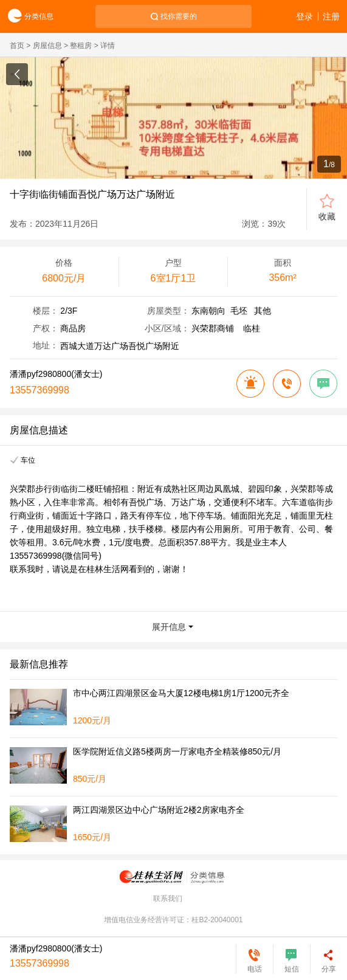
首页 (17, 46)
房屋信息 (47, 46)
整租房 (81, 46)
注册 (331, 16)
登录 (304, 16)
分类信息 (27, 17)
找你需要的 (179, 16)
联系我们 (168, 899)
